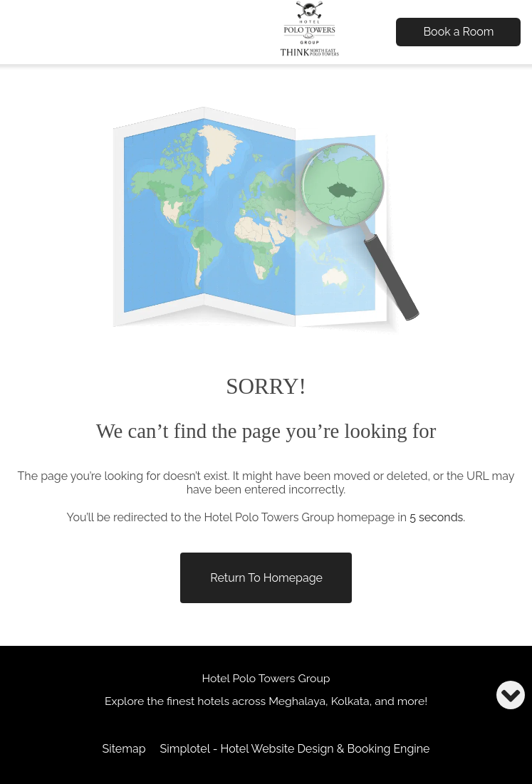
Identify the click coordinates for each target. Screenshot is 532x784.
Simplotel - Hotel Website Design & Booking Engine (295, 749)
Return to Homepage (266, 578)
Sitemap (124, 749)
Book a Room (458, 32)
